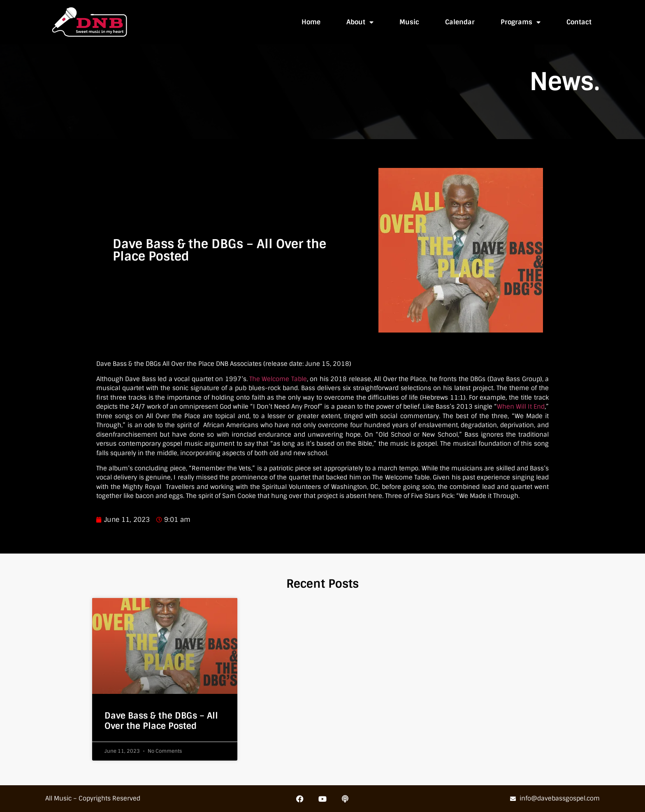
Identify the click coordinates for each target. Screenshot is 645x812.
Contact (579, 22)
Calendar (460, 22)
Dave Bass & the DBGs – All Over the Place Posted (161, 721)
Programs (521, 22)
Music (409, 22)
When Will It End (521, 407)
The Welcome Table (278, 379)
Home (311, 22)
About (360, 22)
